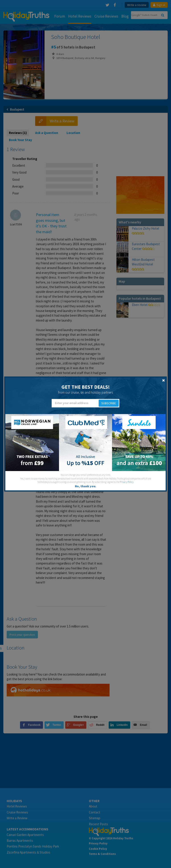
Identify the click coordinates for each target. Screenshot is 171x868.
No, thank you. (85, 486)
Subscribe (109, 403)
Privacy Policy (127, 482)
